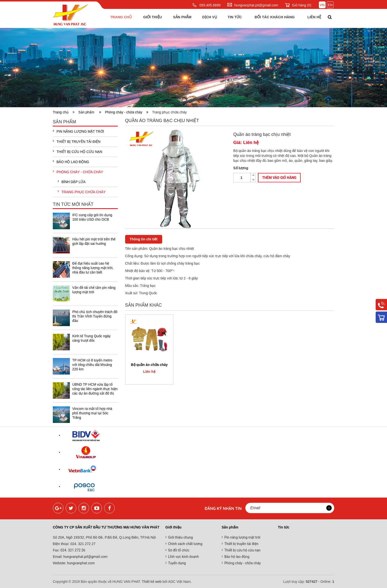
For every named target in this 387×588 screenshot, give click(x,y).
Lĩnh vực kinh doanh (184, 557)
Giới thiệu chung (180, 537)
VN (322, 5)
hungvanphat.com (80, 563)
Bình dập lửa (72, 182)
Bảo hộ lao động (71, 162)
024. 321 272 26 (72, 550)
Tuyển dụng (177, 563)
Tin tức (233, 18)
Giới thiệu (152, 18)
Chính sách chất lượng (185, 544)
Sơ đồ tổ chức (179, 550)
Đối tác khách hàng (273, 18)
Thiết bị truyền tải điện (77, 141)
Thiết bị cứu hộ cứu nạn (77, 151)
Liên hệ (313, 18)
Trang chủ (120, 18)
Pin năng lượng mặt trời (78, 131)
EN (330, 5)
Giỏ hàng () (302, 5)
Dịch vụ (209, 18)
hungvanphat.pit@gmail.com (256, 5)
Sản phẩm (181, 18)
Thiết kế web (152, 582)
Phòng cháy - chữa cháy (127, 112)
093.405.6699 (210, 5)
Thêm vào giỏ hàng (279, 178)
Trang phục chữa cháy (82, 192)
